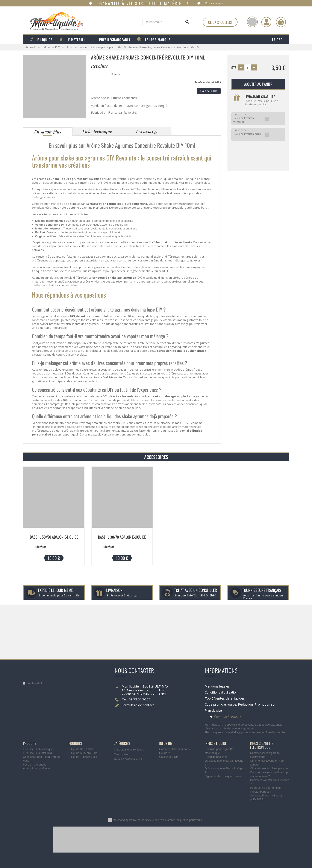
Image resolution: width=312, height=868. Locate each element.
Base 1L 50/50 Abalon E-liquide (54, 537)
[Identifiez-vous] (266, 22)
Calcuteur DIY (209, 91)
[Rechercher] (187, 23)
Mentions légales (217, 686)
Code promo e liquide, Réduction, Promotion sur (240, 704)
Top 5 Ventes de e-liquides (225, 698)
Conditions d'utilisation (221, 692)
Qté (234, 67)
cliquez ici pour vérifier (190, 820)
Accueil (31, 47)
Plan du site (213, 710)
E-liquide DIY (51, 47)
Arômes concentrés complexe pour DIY (94, 47)
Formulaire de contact (138, 705)
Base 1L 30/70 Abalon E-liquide (122, 537)
